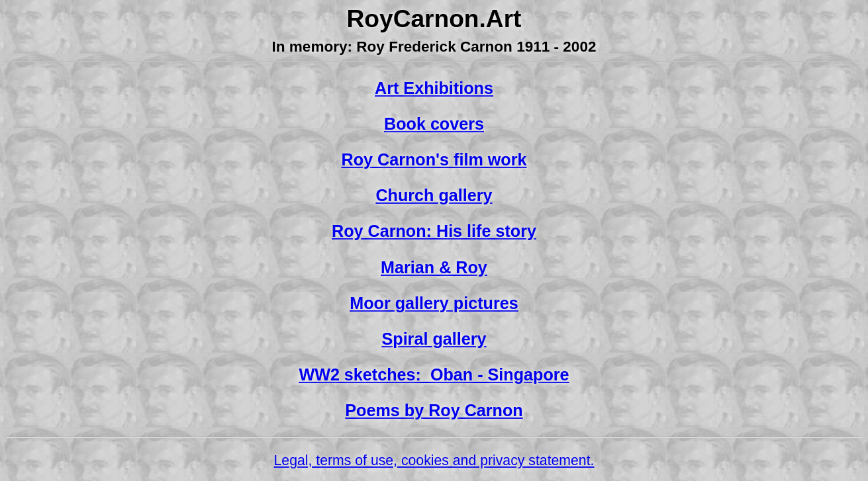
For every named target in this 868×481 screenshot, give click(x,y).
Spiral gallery (434, 339)
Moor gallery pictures (434, 303)
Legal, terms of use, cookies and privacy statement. (434, 460)
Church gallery (434, 195)
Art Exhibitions (434, 88)
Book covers (434, 124)
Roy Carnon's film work (434, 159)
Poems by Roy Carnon (434, 410)
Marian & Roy (434, 267)
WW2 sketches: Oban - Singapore (434, 374)
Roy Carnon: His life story (434, 231)
